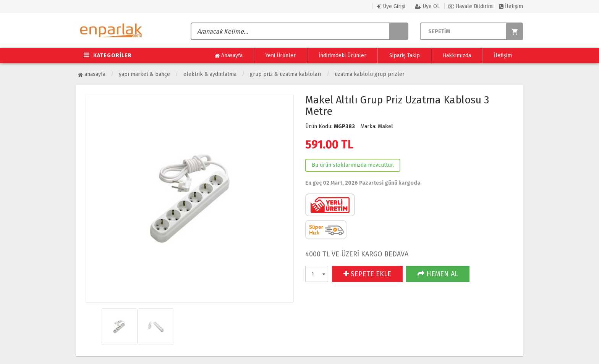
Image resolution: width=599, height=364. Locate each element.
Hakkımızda (457, 56)
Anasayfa (229, 56)
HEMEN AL (438, 274)
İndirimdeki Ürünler (342, 56)
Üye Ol (427, 6)
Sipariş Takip (405, 56)
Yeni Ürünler (281, 56)
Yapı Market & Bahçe (144, 74)
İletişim (511, 6)
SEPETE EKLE (367, 274)
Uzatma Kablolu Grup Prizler (370, 74)
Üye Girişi (391, 6)
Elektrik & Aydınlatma (210, 74)
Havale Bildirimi (471, 6)
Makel (385, 126)
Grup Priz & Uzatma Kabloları (286, 74)
